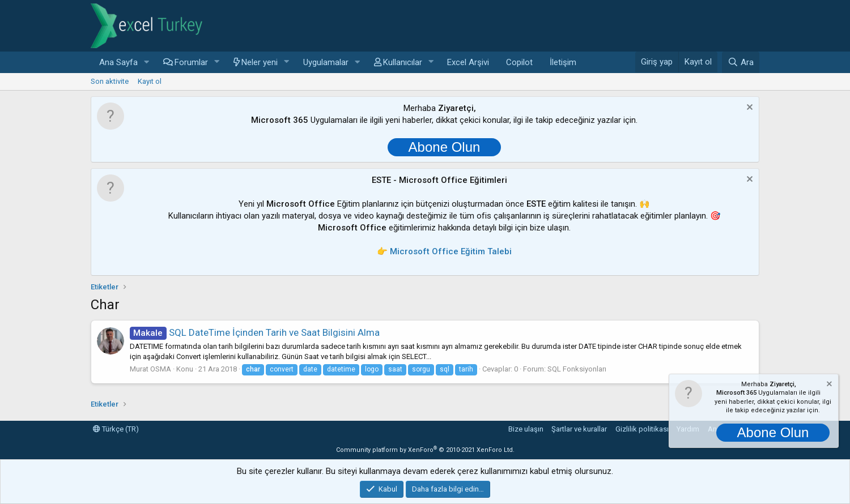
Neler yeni (260, 62)
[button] (147, 63)
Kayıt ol (150, 81)
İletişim (563, 62)
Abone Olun (445, 147)
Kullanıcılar (403, 62)
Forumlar (191, 62)
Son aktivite (110, 81)
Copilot (519, 62)
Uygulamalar (326, 62)
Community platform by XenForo (425, 450)
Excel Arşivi (468, 62)
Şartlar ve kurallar (579, 429)
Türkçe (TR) (116, 429)
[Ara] (741, 62)
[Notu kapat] (748, 108)
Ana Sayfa (118, 62)
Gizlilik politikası (642, 429)
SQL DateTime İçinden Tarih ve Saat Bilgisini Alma (255, 332)
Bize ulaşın (526, 429)
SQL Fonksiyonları (577, 369)
